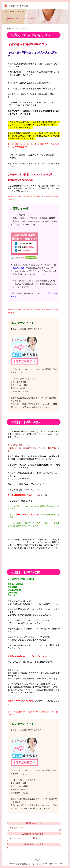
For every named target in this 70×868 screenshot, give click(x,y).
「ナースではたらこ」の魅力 (24, 838)
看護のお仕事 (18, 268)
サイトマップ (35, 860)
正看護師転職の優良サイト (34, 834)
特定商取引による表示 (34, 844)
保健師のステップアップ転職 (14, 12)
